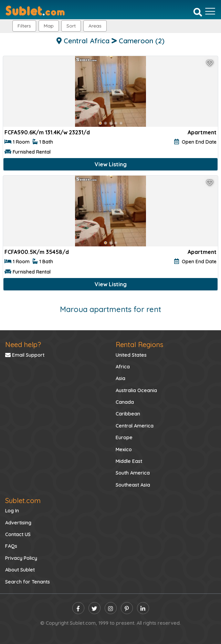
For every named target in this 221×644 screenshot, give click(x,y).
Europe (124, 437)
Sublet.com (23, 501)
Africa (123, 367)
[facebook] (78, 608)
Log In (12, 511)
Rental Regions (139, 345)
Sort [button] (71, 26)
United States (131, 355)
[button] (95, 26)
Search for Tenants (28, 582)
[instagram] (111, 608)
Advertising (18, 523)
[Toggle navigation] (210, 11)
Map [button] (49, 26)
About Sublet (20, 570)
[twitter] (94, 608)
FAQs (11, 546)
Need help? (23, 345)
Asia (120, 378)
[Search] (198, 12)
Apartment (202, 132)
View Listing (111, 164)
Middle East (129, 461)
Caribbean (128, 414)
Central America (135, 426)
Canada (125, 402)
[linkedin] (143, 608)
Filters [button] (24, 26)
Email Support (25, 355)
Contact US (18, 534)
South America (133, 473)
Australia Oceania (136, 390)
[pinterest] (127, 608)
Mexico (124, 449)
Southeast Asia (133, 485)
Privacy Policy (21, 558)
